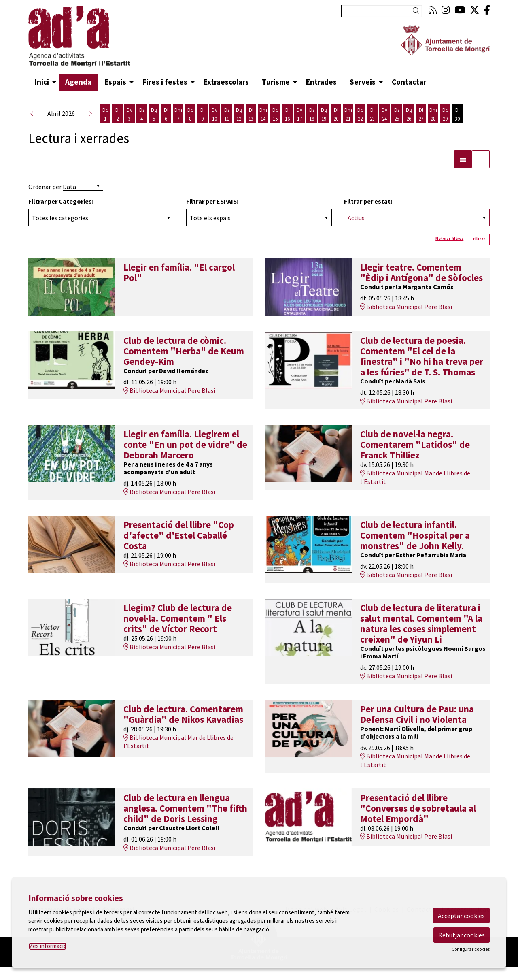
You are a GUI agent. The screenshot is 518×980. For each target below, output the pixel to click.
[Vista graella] (481, 172)
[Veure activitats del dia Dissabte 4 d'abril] (142, 127)
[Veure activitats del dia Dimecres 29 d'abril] (445, 127)
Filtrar (479, 252)
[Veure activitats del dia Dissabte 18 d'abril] (312, 127)
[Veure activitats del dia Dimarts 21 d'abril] (348, 127)
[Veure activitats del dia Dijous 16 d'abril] (287, 127)
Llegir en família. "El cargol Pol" (179, 285)
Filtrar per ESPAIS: (212, 214)
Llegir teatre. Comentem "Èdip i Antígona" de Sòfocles (421, 285)
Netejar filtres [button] (449, 251)
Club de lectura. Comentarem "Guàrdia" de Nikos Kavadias (183, 727)
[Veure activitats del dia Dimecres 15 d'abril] (275, 127)
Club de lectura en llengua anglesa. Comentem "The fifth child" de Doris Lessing (185, 821)
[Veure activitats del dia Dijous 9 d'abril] (202, 127)
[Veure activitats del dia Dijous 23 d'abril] (372, 127)
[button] (417, 11)
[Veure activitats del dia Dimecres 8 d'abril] (190, 127)
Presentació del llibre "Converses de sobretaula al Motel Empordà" (418, 821)
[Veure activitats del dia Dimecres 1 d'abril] (105, 127)
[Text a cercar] (382, 11)
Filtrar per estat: (368, 214)
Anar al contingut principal (66, 7)
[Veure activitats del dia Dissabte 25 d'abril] (397, 127)
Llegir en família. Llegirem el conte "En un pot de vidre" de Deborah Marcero (185, 458)
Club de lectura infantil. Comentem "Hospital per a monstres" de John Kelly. (415, 548)
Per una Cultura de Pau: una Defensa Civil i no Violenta (417, 727)
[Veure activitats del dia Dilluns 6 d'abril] (166, 127)
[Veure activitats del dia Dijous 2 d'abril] (117, 127)
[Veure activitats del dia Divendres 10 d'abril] (214, 127)
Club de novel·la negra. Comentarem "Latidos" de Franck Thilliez (415, 458)
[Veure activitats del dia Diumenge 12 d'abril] (239, 127)
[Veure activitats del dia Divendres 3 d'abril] (129, 127)
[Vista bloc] (463, 172)
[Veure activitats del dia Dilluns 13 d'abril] (251, 127)
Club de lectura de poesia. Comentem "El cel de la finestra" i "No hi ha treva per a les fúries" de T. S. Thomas (422, 369)
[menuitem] (433, 10)
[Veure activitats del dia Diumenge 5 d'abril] (154, 127)
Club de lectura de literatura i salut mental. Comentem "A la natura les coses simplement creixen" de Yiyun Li (421, 637)
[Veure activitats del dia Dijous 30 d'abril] (457, 127)
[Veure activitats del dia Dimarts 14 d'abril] (263, 127)
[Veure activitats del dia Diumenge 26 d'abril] (409, 127)
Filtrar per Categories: (61, 214)
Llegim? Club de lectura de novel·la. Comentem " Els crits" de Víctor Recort (178, 631)
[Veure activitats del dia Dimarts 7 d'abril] (178, 127)
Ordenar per (45, 200)
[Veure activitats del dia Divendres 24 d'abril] (384, 127)
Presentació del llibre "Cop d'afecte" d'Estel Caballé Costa (179, 548)
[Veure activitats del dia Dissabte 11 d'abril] (227, 127)
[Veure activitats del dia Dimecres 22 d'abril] (360, 127)
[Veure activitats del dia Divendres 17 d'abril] (299, 127)
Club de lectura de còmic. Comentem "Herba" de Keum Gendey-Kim (184, 364)
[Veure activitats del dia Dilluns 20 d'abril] (336, 127)
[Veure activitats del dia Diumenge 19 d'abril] (324, 127)
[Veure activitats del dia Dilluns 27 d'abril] (421, 127)
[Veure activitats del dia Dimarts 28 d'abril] (433, 127)
